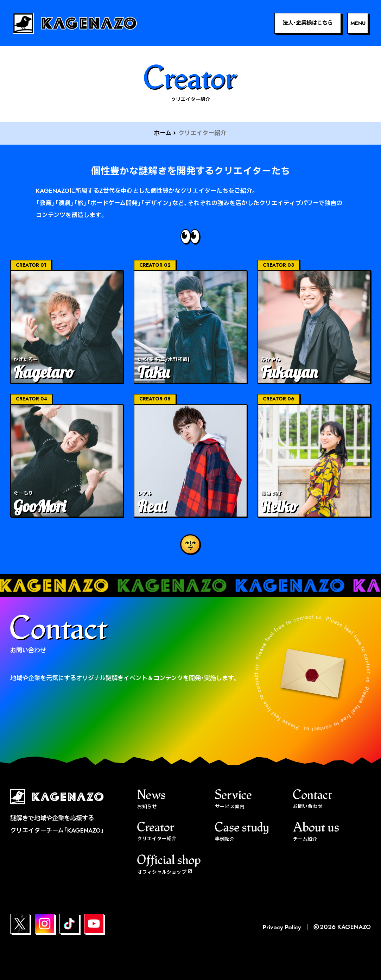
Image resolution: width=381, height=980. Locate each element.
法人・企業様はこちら (308, 23)
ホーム (163, 133)
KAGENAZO (354, 927)
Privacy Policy (282, 927)
